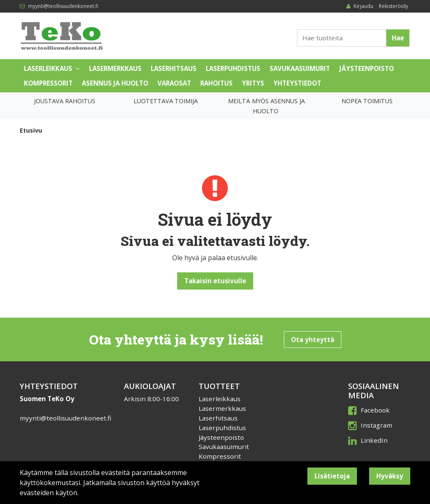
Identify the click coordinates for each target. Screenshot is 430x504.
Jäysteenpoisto (367, 68)
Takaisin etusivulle (215, 281)
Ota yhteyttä (313, 339)
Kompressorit (48, 83)
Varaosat (174, 83)
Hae (398, 38)
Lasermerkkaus (115, 68)
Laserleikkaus (48, 68)
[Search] (342, 38)
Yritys (253, 83)
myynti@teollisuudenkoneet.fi (63, 6)
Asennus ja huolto (115, 83)
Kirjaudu (364, 6)
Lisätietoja (332, 476)
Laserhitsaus (174, 68)
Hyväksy (390, 476)
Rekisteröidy (393, 6)
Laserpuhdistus (233, 68)
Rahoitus (216, 83)
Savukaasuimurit (300, 68)
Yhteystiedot (297, 83)
